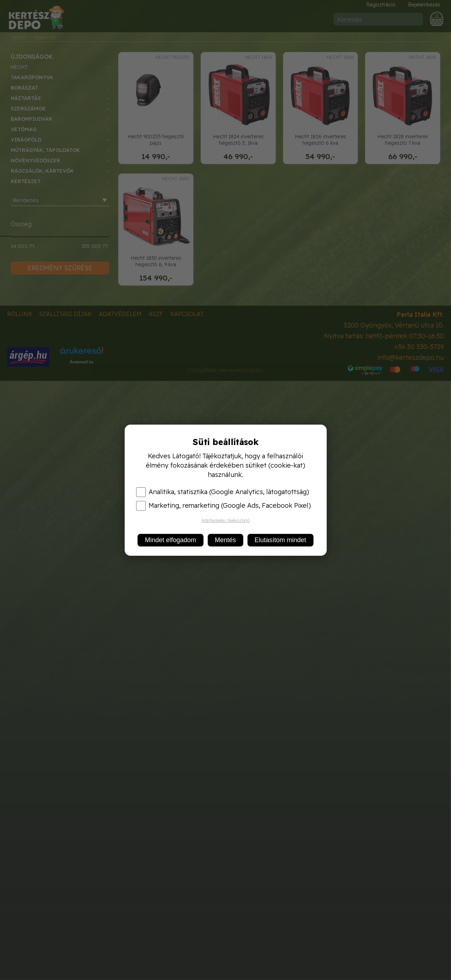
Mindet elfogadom (170, 540)
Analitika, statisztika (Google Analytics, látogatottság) (223, 492)
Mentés (225, 540)
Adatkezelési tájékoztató (225, 520)
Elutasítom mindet (280, 540)
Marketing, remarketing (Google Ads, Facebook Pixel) (224, 506)
